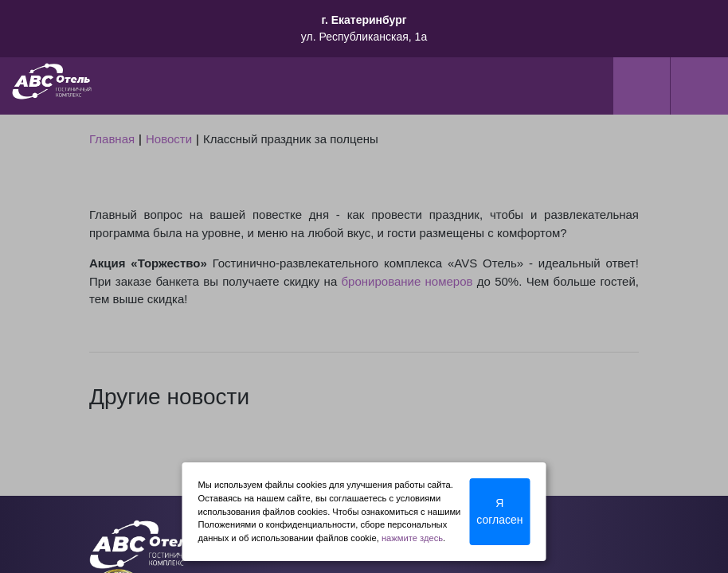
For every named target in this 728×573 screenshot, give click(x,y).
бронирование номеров (407, 281)
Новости (169, 139)
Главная (112, 139)
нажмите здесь (412, 538)
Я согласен (499, 511)
